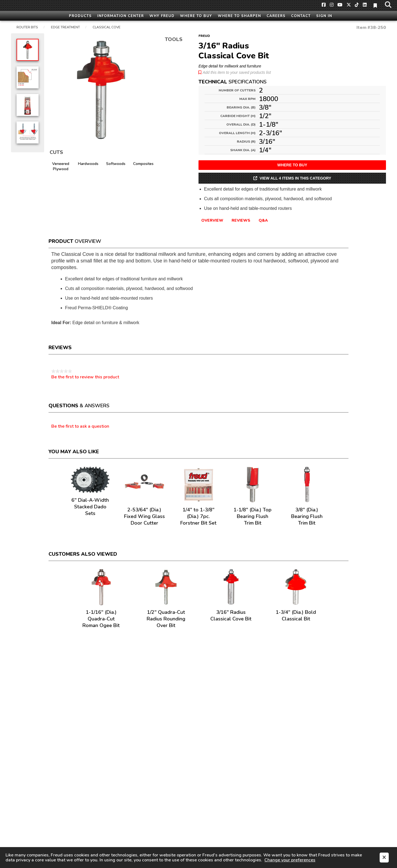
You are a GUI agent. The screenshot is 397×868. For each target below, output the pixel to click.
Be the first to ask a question (80, 427)
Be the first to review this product (85, 377)
